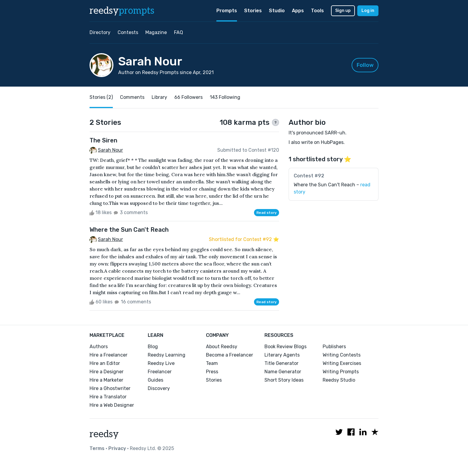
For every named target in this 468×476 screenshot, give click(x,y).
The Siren (103, 140)
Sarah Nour (110, 150)
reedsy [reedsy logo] (122, 11)
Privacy (117, 448)
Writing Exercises (342, 363)
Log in (368, 11)
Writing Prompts (341, 372)
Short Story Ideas (284, 380)
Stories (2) (101, 97)
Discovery (159, 388)
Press (212, 372)
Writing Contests (342, 355)
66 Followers (188, 97)
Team (212, 363)
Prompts (227, 11)
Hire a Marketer (106, 380)
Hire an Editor (105, 363)
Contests (128, 32)
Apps (298, 11)
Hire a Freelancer (108, 355)
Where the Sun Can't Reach (129, 230)
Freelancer (160, 372)
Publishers (334, 347)
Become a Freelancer (230, 355)
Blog (153, 347)
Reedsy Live (161, 363)
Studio (277, 11)
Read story (267, 213)
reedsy (104, 434)
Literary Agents (282, 355)
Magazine (156, 32)
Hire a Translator (108, 397)
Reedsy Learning (167, 355)
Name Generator (283, 372)
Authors (99, 347)
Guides (156, 380)
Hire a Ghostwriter (110, 388)
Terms (97, 448)
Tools (317, 11)
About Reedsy (222, 347)
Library (159, 97)
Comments (132, 97)
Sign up (343, 11)
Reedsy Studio (339, 380)
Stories (253, 11)
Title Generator (281, 363)
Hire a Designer (107, 372)
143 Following (225, 97)
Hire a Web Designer (112, 405)
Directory (100, 32)
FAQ (178, 32)
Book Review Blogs (285, 347)
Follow (365, 65)
